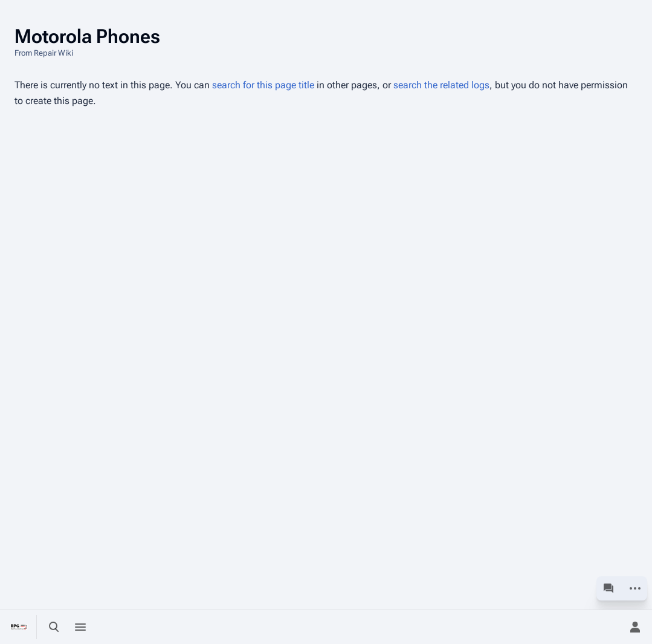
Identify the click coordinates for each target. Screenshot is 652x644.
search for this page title (263, 85)
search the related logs (441, 85)
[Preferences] (608, 627)
